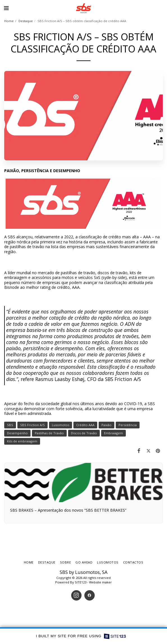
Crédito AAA (85, 425)
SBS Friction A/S (33, 425)
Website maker (100, 582)
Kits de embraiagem (22, 441)
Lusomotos (61, 425)
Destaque (26, 21)
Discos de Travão (84, 433)
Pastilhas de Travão (49, 433)
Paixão (106, 425)
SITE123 (81, 582)
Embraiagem (113, 433)
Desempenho (17, 433)
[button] (6, 8)
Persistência (128, 425)
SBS (10, 425)
